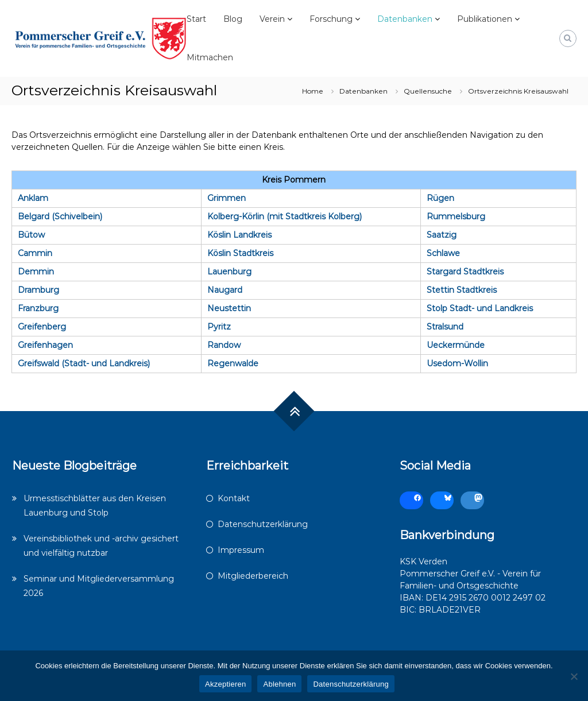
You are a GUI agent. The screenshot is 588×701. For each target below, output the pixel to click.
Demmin (36, 272)
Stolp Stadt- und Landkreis (480, 308)
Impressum (241, 550)
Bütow (31, 235)
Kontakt (234, 498)
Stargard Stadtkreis (465, 272)
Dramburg (38, 290)
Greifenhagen (45, 345)
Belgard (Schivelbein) (60, 216)
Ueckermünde (456, 345)
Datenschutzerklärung (263, 524)
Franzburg (38, 308)
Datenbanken (405, 19)
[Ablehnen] (574, 676)
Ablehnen (279, 684)
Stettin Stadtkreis (462, 290)
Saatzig (442, 235)
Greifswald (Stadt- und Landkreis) (84, 363)
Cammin (35, 253)
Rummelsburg (456, 216)
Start (196, 19)
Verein (272, 19)
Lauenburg (229, 272)
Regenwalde (233, 363)
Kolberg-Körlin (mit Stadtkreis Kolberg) (285, 216)
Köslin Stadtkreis (240, 253)
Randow (224, 345)
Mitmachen (210, 57)
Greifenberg (42, 327)
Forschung (331, 19)
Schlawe (443, 253)
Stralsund (445, 327)
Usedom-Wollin (457, 363)
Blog (233, 19)
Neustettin (229, 308)
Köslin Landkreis (239, 235)
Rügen (440, 198)
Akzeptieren (225, 684)
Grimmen (227, 198)
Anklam (33, 198)
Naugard (225, 290)
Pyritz (219, 327)
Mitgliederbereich (253, 576)
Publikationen (485, 19)
